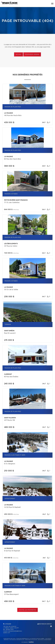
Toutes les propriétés (28, 610)
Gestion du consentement (45, 640)
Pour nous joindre (32, 54)
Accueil (19, 54)
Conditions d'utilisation (31, 640)
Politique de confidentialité (17, 640)
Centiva (31, 642)
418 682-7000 (10, 630)
